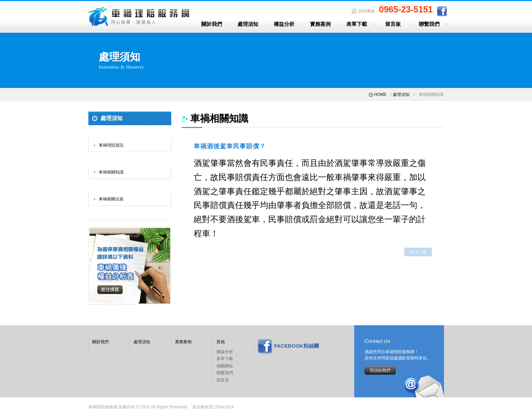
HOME (380, 95)
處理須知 (248, 24)
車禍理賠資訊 (111, 145)
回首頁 (223, 380)
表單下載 (357, 24)
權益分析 (284, 24)
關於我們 (212, 24)
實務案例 (320, 24)
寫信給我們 (380, 370)
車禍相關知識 (111, 172)
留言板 (393, 24)
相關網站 (225, 366)
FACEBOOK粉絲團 (297, 346)
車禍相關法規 (111, 199)
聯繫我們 (429, 24)
